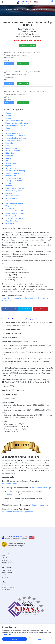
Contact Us (5, 577)
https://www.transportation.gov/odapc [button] (17, 512)
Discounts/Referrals (7, 573)
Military (9, 186)
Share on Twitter (25, 309)
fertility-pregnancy (13, 133)
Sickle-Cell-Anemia (13, 178)
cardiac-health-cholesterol (16, 126)
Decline (41, 639)
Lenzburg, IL (7, 301)
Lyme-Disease (11, 198)
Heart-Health (11, 216)
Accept (14, 639)
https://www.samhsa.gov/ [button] (12, 501)
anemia (8, 118)
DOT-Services (11, 224)
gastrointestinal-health (15, 136)
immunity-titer (11, 148)
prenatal (9, 193)
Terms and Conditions (8, 587)
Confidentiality (6, 589)
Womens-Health (12, 173)
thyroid (8, 166)
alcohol (8, 113)
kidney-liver (10, 153)
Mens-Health (11, 176)
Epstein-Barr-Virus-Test (15, 213)
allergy (8, 116)
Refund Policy (5, 592)
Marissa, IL (17, 298)
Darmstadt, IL (30, 298)
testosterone (11, 163)
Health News (5, 575)
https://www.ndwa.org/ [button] (41, 488)
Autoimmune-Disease (14, 203)
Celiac (8, 201)
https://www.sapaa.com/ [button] (12, 494)
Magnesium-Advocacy (14, 206)
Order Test (9, 64)
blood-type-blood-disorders (17, 123)
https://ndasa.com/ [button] (9, 484)
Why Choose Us (6, 560)
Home (9, 10)
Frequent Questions (7, 570)
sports (8, 158)
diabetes (9, 128)
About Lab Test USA (7, 563)
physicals (9, 156)
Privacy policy (5, 585)
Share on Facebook (10, 309)
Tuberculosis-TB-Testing (15, 171)
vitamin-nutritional (13, 168)
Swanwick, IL (43, 298)
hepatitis (9, 143)
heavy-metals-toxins (14, 141)
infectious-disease (13, 151)
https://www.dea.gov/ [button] (39, 505)
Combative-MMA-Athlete (16, 211)
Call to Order (23, 64)
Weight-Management (14, 191)
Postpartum (10, 208)
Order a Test (5, 558)
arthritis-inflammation (14, 121)
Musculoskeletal (12, 196)
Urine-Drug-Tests (12, 221)
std (7, 161)
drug (7, 131)
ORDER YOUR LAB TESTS (28, 45)
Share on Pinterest (40, 309)
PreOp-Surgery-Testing (15, 188)
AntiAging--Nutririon (14, 181)
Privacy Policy (7, 634)
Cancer (8, 183)
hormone (9, 146)
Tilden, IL (6, 298)
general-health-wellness (16, 138)
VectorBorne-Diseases (14, 218)
